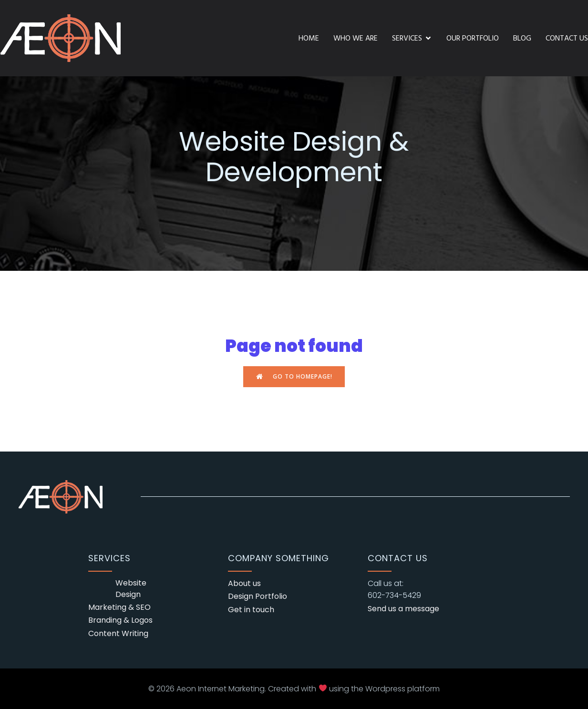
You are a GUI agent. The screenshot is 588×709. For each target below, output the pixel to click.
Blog (522, 38)
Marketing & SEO (119, 607)
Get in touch (251, 610)
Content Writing (118, 633)
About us (244, 583)
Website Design (131, 589)
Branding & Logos (120, 620)
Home (309, 38)
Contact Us (567, 38)
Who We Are (356, 38)
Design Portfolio (258, 596)
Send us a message (403, 609)
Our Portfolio (473, 38)
